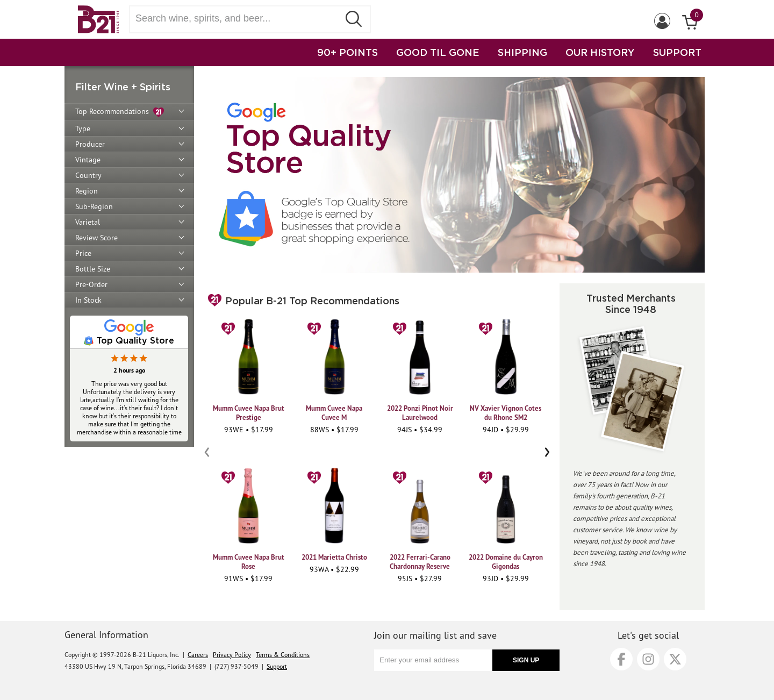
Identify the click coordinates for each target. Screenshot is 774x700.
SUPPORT (677, 52)
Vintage (88, 160)
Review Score (96, 238)
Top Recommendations (120, 112)
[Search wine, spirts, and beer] (238, 19)
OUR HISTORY (600, 52)
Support (277, 666)
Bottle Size (93, 269)
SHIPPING (522, 52)
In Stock (88, 300)
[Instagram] (648, 659)
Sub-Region (94, 206)
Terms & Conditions (283, 655)
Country (88, 175)
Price (83, 253)
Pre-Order (91, 284)
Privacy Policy (232, 655)
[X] (675, 659)
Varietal (88, 222)
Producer (90, 144)
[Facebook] (621, 659)
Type (83, 128)
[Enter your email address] (433, 660)
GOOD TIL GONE (438, 52)
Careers (198, 655)
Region (87, 191)
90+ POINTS (347, 52)
